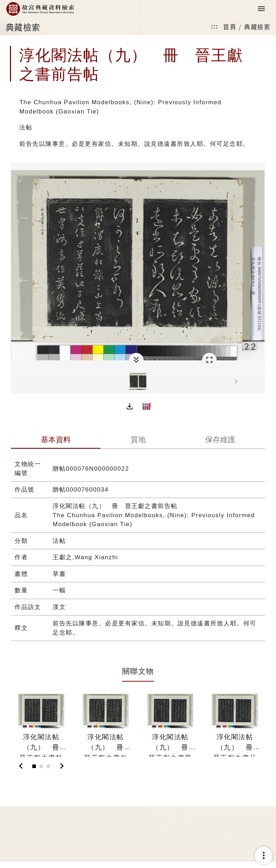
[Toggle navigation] (261, 9)
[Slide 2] (41, 766)
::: (215, 27)
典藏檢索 (257, 27)
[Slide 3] (48, 766)
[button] (130, 406)
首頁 (230, 27)
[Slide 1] (34, 766)
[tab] (56, 440)
